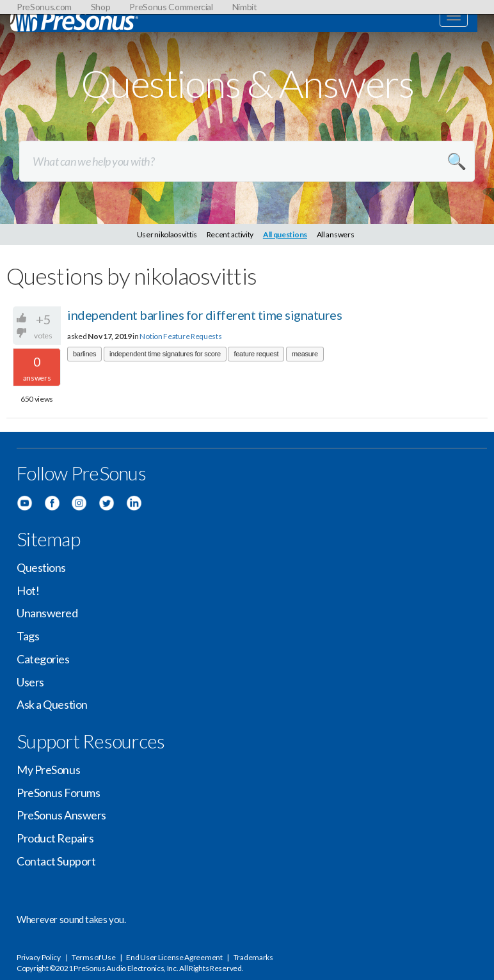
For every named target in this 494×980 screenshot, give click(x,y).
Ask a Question (52, 704)
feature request (256, 354)
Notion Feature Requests (180, 336)
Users (30, 682)
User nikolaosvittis (167, 234)
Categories (43, 659)
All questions (285, 234)
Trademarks (253, 957)
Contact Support (56, 861)
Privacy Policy (39, 957)
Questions (41, 567)
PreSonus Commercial (171, 7)
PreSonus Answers (61, 815)
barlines (84, 354)
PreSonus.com (44, 7)
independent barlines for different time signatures (204, 315)
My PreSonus (48, 770)
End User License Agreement (174, 957)
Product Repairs (55, 838)
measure (305, 354)
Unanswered (47, 613)
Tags (28, 636)
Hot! (28, 590)
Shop (101, 7)
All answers (336, 234)
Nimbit (245, 7)
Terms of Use (93, 957)
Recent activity (230, 234)
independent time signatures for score (165, 354)
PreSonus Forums (58, 793)
